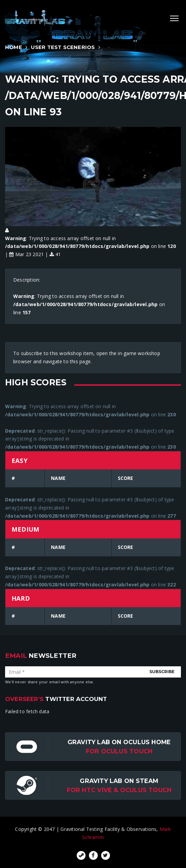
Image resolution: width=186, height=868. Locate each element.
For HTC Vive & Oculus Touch (119, 790)
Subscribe (162, 672)
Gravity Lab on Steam (119, 781)
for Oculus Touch (119, 751)
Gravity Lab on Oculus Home (119, 742)
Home (14, 47)
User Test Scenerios (63, 47)
